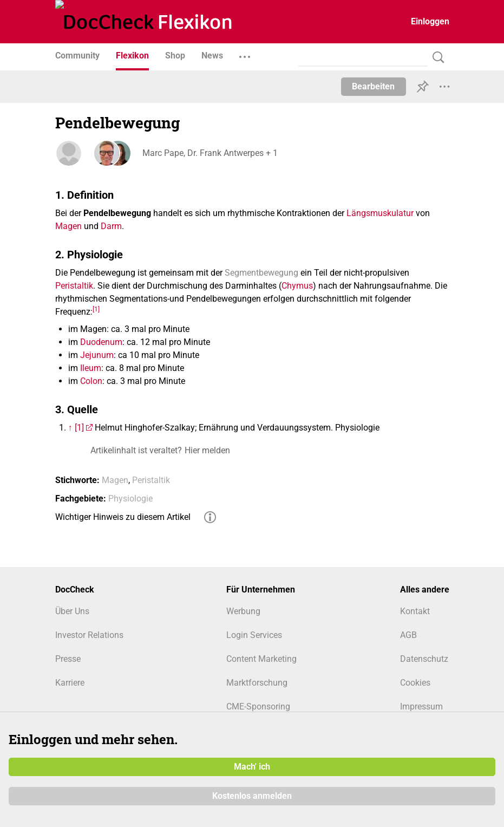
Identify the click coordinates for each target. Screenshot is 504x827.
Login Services (254, 635)
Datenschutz (424, 659)
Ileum (91, 368)
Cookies (415, 683)
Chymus (297, 286)
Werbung (243, 611)
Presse (68, 659)
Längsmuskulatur (380, 213)
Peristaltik (74, 286)
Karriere (70, 683)
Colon (91, 381)
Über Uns (72, 611)
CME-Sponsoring (258, 706)
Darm (111, 226)
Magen (68, 226)
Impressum (421, 706)
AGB (408, 635)
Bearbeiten (373, 86)
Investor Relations (89, 635)
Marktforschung (257, 683)
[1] (96, 309)
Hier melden (207, 450)
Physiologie (130, 499)
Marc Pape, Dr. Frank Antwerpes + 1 (210, 153)
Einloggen (430, 21)
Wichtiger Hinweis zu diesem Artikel (123, 517)
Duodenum (101, 342)
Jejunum (97, 355)
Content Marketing (261, 659)
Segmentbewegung (261, 273)
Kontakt (415, 611)
